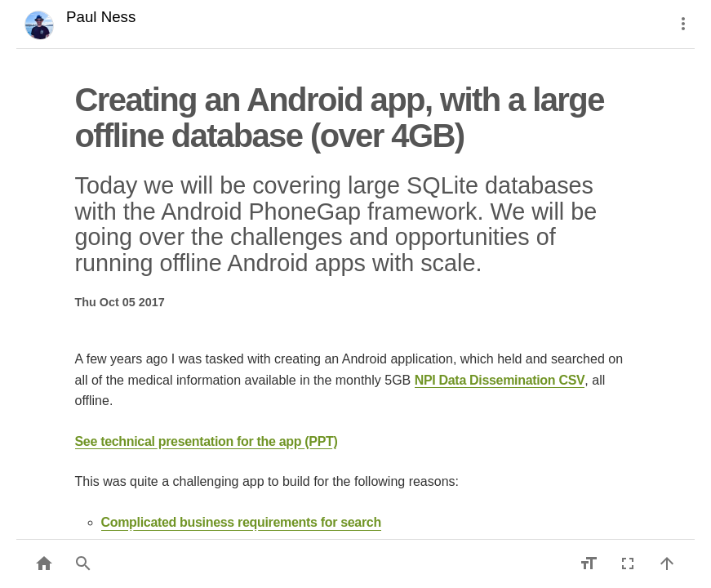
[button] (83, 563)
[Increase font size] (589, 563)
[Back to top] (667, 563)
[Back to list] (44, 563)
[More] (683, 24)
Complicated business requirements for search (241, 522)
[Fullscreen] (628, 563)
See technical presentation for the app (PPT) (207, 441)
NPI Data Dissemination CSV (500, 380)
